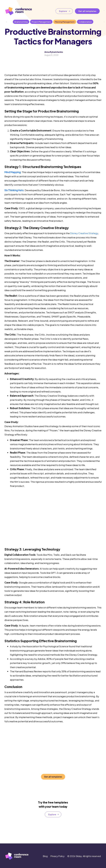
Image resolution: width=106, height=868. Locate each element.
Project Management (41, 22)
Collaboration (85, 22)
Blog (45, 856)
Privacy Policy (57, 856)
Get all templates (87, 11)
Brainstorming (21, 22)
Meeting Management (65, 22)
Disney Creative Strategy (84, 233)
